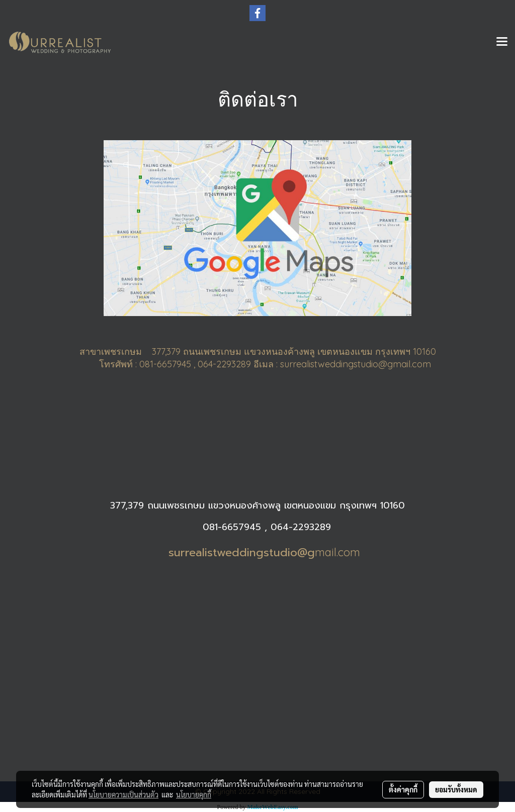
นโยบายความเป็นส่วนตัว (123, 794)
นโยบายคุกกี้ (194, 794)
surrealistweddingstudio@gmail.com (356, 364)
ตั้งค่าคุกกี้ (403, 789)
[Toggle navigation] (502, 42)
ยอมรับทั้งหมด (456, 789)
